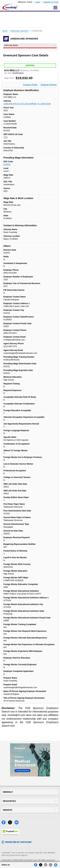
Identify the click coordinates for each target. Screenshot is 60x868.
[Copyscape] (16, 843)
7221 (6, 137)
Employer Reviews (49, 85)
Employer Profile (30, 85)
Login (38, 2)
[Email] (17, 824)
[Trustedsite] (10, 835)
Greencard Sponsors (20, 31)
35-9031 (7, 164)
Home (5, 31)
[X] (11, 824)
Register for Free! (51, 2)
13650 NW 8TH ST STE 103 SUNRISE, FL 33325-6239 (27, 104)
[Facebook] (5, 824)
